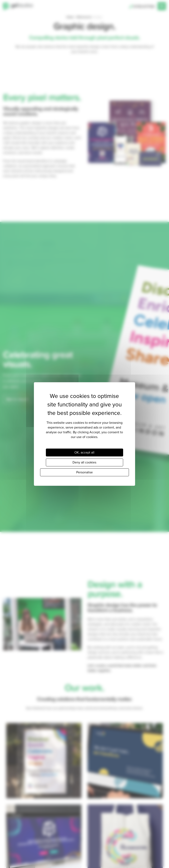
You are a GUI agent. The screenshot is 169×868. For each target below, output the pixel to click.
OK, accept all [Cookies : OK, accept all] (84, 452)
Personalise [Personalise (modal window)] (84, 472)
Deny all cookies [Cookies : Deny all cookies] (84, 462)
